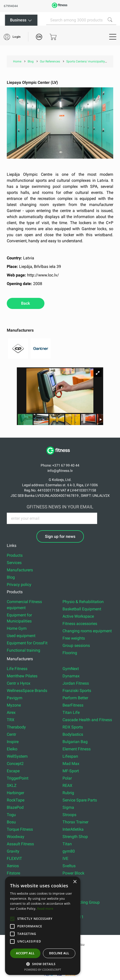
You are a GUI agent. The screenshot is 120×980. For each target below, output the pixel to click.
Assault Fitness (20, 844)
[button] (12, 919)
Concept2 (15, 764)
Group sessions (76, 645)
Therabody (16, 727)
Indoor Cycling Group (81, 902)
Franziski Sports (77, 691)
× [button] (75, 882)
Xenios (13, 866)
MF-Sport (71, 771)
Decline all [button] (59, 953)
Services (14, 563)
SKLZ (12, 785)
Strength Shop (75, 837)
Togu (11, 815)
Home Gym (17, 628)
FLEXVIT (14, 859)
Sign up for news (60, 536)
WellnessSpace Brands (27, 691)
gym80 (69, 851)
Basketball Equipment (82, 609)
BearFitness (73, 705)
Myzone (14, 705)
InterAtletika (73, 829)
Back (25, 303)
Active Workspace (78, 616)
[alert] (43, 926)
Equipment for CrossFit (27, 643)
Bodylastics (73, 734)
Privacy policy (19, 585)
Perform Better (75, 698)
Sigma (68, 807)
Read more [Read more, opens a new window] (45, 909)
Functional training (23, 650)
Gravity (13, 851)
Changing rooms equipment (87, 631)
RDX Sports (73, 727)
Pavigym (15, 698)
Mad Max (71, 764)
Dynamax (71, 676)
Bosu (11, 822)
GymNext (71, 669)
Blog (11, 577)
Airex (11, 712)
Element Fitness (77, 749)
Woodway (16, 837)
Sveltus (69, 866)
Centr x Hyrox (19, 683)
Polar (67, 778)
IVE (65, 859)
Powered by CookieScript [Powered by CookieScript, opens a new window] (43, 970)
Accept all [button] (25, 953)
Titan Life (71, 712)
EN (39, 37)
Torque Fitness (20, 829)
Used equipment (21, 636)
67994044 (11, 6)
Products (15, 555)
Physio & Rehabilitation (83, 602)
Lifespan (70, 756)
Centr (11, 734)
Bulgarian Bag (75, 742)
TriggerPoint (18, 778)
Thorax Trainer (75, 822)
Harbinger (15, 793)
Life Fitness (17, 669)
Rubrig (68, 793)
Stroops (69, 815)
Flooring (70, 653)
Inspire (13, 742)
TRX (11, 720)
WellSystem (17, 756)
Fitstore (13, 873)
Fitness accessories (80, 624)
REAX (67, 785)
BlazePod (15, 807)
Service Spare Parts (80, 800)
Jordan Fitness (76, 683)
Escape (13, 771)
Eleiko (12, 749)
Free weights (74, 638)
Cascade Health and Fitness (87, 720)
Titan (67, 844)
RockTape (16, 800)
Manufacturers (20, 570)
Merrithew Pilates (22, 676)
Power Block (73, 873)
